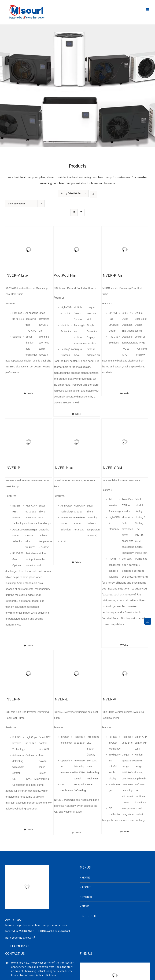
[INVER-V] (125, 673)
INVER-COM (112, 468)
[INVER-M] (29, 673)
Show (16, 204)
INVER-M (13, 699)
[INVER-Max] (77, 442)
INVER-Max (63, 468)
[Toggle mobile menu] (148, 10)
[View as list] (81, 212)
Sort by (71, 193)
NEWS (86, 906)
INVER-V (109, 699)
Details (30, 393)
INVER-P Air (112, 275)
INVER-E (61, 699)
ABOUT (86, 887)
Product (87, 897)
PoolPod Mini (66, 275)
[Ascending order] (93, 194)
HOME (86, 878)
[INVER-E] (77, 673)
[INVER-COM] (125, 442)
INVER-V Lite (17, 275)
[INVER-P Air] (125, 250)
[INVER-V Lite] (29, 250)
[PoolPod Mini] (77, 250)
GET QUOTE (89, 916)
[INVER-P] (29, 442)
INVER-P (13, 468)
